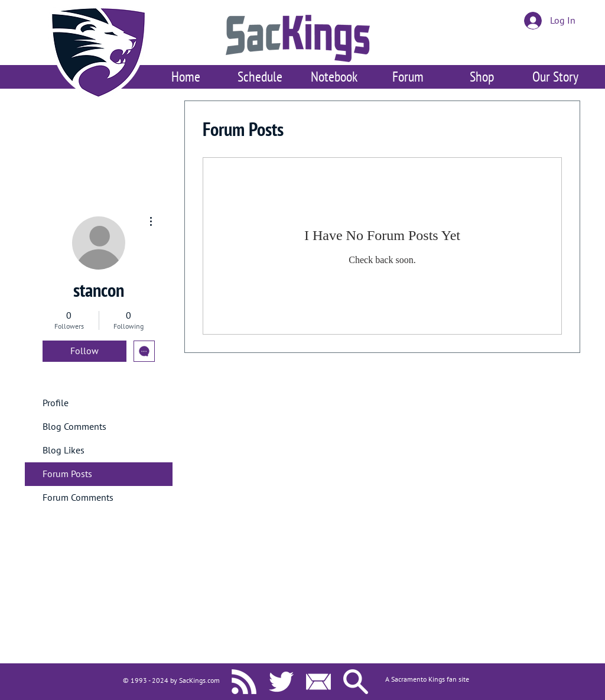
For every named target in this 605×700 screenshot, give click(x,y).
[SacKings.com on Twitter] (281, 682)
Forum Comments (78, 498)
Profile (56, 403)
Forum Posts (67, 474)
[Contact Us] (318, 682)
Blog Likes (64, 451)
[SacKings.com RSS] (244, 682)
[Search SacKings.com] (356, 682)
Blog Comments (74, 427)
